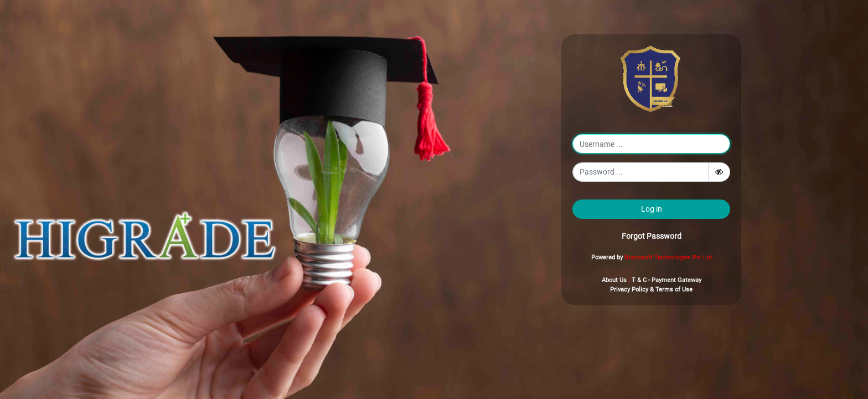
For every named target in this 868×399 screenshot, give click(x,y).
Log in (652, 209)
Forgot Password (652, 236)
